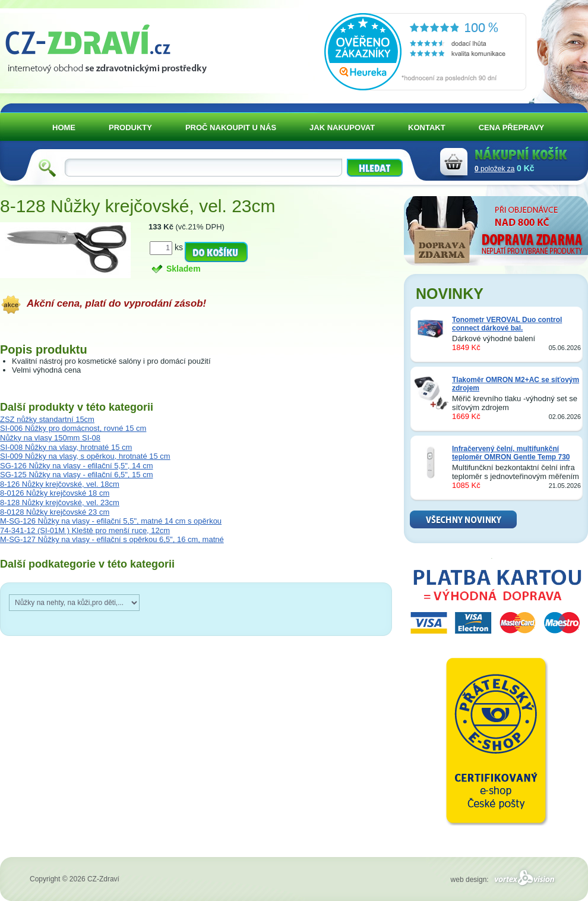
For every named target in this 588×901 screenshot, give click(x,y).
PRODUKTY (130, 127)
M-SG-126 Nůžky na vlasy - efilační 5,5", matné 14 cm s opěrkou (111, 521)
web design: (505, 880)
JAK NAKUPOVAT (342, 127)
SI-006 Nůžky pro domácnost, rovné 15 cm (73, 428)
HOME (64, 127)
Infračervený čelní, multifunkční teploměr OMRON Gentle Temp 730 (511, 453)
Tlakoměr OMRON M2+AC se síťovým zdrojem (516, 384)
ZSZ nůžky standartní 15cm (47, 419)
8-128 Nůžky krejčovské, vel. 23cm (60, 503)
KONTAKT (427, 127)
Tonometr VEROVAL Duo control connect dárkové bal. (507, 324)
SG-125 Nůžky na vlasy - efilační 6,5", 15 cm (77, 475)
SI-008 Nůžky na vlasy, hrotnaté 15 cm (66, 447)
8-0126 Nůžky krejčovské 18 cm (55, 493)
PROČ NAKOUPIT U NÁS (231, 127)
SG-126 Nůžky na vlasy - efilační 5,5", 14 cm (77, 466)
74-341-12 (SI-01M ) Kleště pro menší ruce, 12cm (85, 530)
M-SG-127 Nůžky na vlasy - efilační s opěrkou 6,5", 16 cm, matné (112, 539)
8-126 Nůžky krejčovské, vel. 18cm (60, 484)
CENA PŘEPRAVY (512, 127)
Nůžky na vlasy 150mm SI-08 (50, 438)
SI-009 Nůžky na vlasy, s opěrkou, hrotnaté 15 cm (85, 456)
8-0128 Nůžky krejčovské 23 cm (55, 512)
